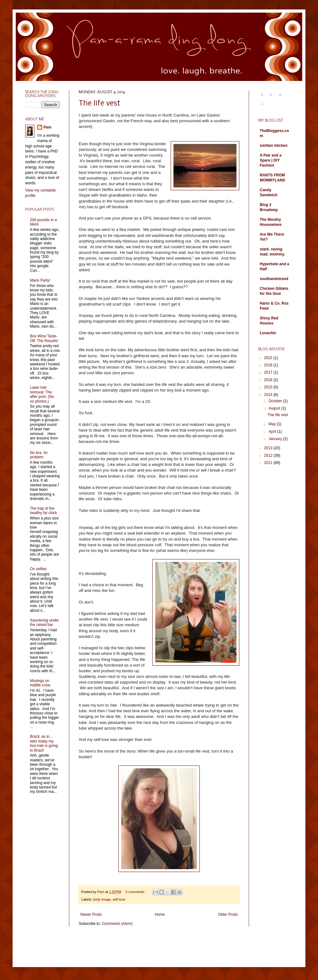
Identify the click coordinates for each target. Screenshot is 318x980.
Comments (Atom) (117, 924)
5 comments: (136, 892)
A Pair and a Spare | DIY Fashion (271, 160)
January (276, 439)
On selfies (38, 569)
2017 (269, 372)
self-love (119, 899)
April (273, 432)
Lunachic (268, 333)
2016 (269, 380)
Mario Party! (40, 280)
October (276, 401)
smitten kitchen (274, 146)
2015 (269, 387)
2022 (269, 358)
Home (160, 914)
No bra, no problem (39, 455)
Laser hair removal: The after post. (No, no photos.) (42, 394)
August (275, 408)
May (273, 424)
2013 (269, 448)
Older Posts (228, 914)
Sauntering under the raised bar (44, 622)
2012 (269, 456)
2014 (269, 395)
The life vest (99, 103)
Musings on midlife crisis (40, 683)
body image (102, 899)
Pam (47, 127)
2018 (269, 365)
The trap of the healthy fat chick (43, 511)
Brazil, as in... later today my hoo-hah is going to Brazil (44, 743)
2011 (269, 463)
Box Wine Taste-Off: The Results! (44, 338)
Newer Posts (91, 914)
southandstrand (274, 279)
